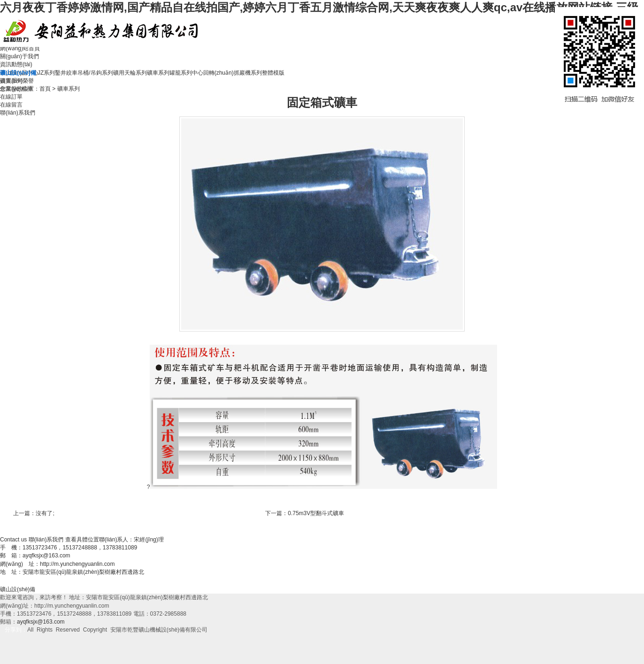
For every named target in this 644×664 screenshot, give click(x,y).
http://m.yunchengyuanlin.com (77, 564)
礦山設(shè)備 (18, 589)
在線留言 (11, 105)
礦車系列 (158, 73)
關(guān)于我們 (19, 56)
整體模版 (273, 73)
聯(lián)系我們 (18, 113)
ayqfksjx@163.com (46, 556)
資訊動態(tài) (16, 64)
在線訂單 (11, 97)
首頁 (45, 89)
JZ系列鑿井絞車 (57, 73)
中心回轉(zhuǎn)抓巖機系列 (227, 73)
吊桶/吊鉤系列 (95, 73)
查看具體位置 (82, 540)
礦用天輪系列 (130, 73)
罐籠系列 (181, 73)
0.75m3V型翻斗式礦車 (316, 513)
